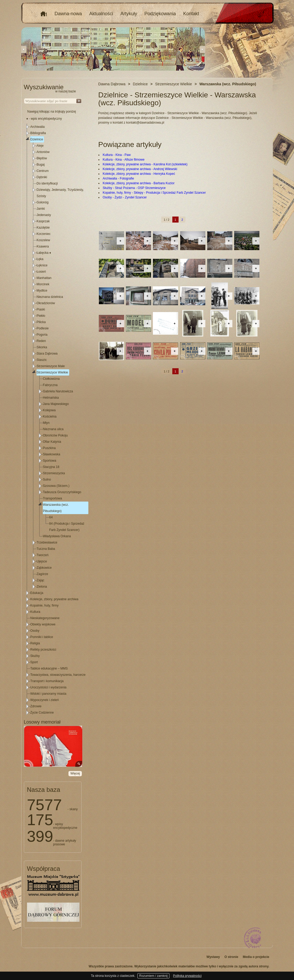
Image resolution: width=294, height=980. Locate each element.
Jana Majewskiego (56, 404)
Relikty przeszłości (43, 650)
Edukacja (37, 593)
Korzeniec (44, 234)
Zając (41, 580)
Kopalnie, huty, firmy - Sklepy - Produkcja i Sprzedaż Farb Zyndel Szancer (154, 193)
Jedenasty (44, 215)
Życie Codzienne (42, 713)
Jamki (41, 209)
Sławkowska (52, 454)
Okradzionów (46, 303)
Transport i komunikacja (47, 681)
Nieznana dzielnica (50, 297)
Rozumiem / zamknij (153, 976)
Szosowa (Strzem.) (56, 486)
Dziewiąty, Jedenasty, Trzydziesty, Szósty (60, 193)
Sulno (47, 480)
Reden (41, 341)
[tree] (53, 420)
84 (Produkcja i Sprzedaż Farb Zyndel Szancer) (67, 527)
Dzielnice (37, 139)
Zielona (42, 587)
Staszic (42, 360)
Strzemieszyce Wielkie (52, 372)
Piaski (41, 309)
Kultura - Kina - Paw (117, 155)
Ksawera (43, 246)
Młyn (46, 423)
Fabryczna (50, 385)
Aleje (40, 146)
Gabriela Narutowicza (58, 391)
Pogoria (42, 335)
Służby (35, 656)
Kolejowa (49, 410)
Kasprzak (43, 221)
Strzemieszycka (54, 473)
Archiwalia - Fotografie (118, 178)
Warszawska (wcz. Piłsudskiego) (56, 508)
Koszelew (43, 240)
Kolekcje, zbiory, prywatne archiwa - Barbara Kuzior (139, 183)
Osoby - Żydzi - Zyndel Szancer (125, 197)
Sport (34, 662)
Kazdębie (43, 228)
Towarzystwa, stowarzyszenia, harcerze (58, 675)
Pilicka (41, 322)
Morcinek (43, 284)
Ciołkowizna (51, 379)
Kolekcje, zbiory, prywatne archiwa (54, 599)
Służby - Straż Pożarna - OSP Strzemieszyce (134, 188)
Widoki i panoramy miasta (48, 694)
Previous (24, 49)
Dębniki (42, 177)
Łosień (41, 272)
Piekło (41, 316)
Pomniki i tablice (42, 637)
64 (51, 517)
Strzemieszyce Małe (51, 366)
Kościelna (50, 417)
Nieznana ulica (53, 429)
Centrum (43, 171)
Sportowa (50, 461)
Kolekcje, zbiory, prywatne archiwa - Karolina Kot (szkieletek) (145, 164)
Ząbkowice (44, 568)
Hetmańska (51, 398)
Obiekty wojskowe (43, 624)
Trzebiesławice (47, 542)
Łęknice (42, 265)
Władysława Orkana (57, 536)
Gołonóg (43, 202)
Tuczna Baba (46, 549)
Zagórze (42, 574)
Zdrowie (36, 706)
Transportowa (53, 498)
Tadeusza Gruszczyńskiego (62, 492)
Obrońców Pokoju (55, 435)
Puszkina (49, 448)
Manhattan (44, 278)
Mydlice (42, 291)
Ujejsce (42, 561)
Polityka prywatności (187, 976)
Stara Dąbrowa (47, 354)
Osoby (35, 631)
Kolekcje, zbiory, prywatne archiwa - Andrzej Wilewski (140, 169)
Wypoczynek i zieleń (45, 700)
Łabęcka (44, 253)
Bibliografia (38, 133)
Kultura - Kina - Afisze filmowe (124, 160)
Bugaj (41, 165)
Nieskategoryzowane (45, 618)
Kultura (35, 612)
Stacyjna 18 (51, 467)
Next (202, 49)
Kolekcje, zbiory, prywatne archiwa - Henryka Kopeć (139, 174)
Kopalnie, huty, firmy (45, 605)
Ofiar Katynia (52, 442)
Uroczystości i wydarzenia (49, 687)
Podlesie (43, 328)
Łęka (40, 259)
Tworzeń (43, 555)
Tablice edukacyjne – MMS (49, 668)
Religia (35, 643)
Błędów (42, 158)
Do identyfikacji (47, 183)
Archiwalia (38, 127)
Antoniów (43, 152)
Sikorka (42, 347)
